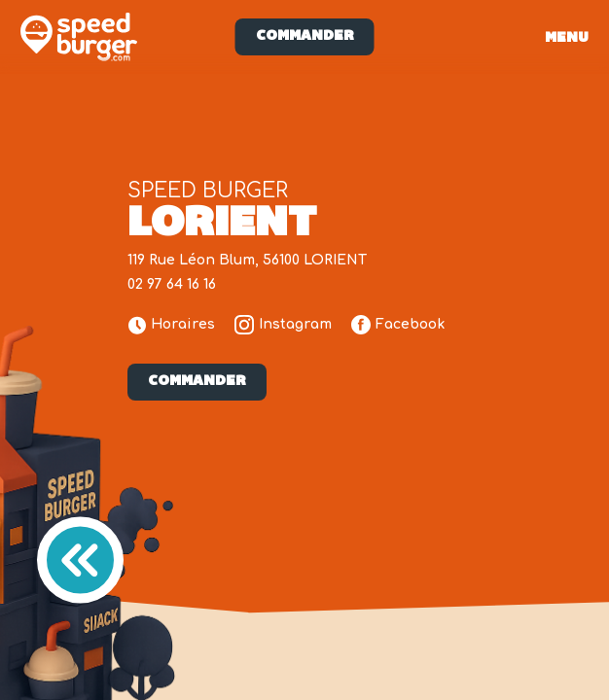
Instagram (283, 325)
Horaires (172, 325)
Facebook (398, 325)
